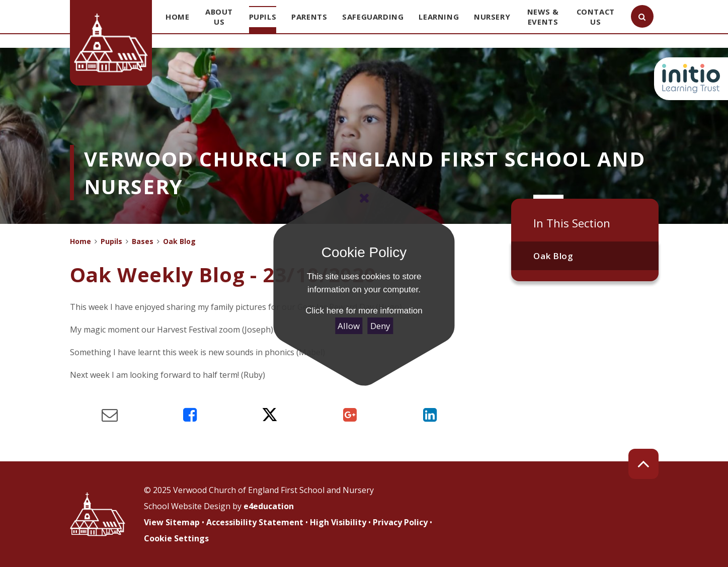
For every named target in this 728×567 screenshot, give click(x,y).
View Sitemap (172, 522)
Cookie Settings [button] (176, 538)
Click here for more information (364, 311)
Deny (380, 326)
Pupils (111, 241)
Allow (349, 326)
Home (80, 241)
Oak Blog (553, 256)
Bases (143, 241)
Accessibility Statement (255, 522)
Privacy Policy (400, 522)
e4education (269, 506)
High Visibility (338, 522)
